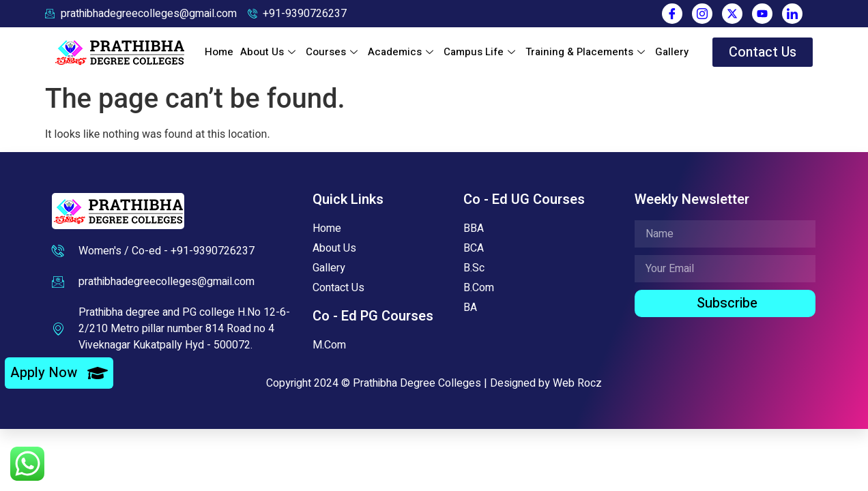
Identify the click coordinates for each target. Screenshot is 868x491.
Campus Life (481, 56)
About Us (270, 56)
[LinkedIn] (792, 14)
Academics (402, 56)
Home (219, 56)
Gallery (672, 56)
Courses (333, 56)
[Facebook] (672, 14)
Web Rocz (577, 391)
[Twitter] (732, 14)
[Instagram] (702, 14)
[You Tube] (762, 14)
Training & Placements (587, 56)
